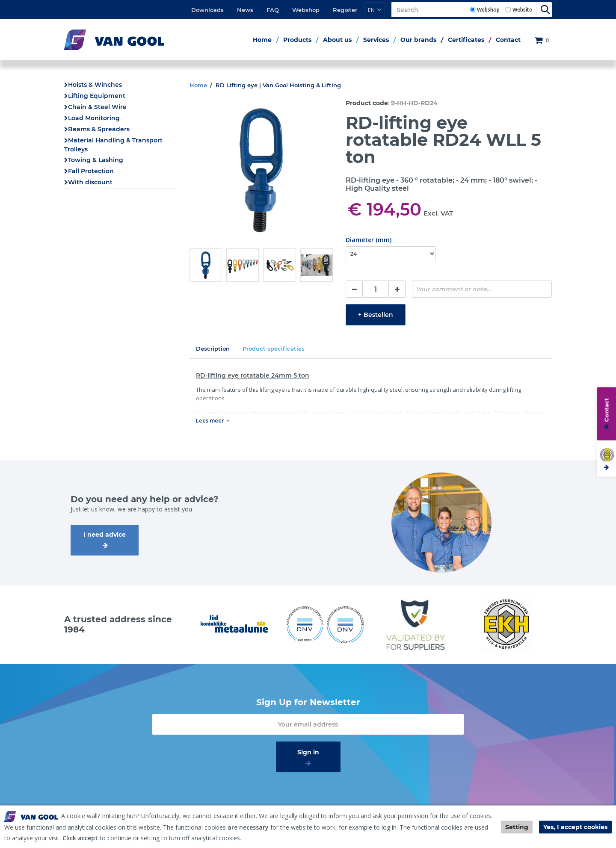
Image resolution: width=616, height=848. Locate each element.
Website (522, 10)
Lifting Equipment (97, 96)
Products (297, 40)
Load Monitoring (94, 118)
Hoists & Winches (95, 85)
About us (337, 40)
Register (345, 10)
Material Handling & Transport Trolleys (113, 145)
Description (213, 349)
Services (376, 40)
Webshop (306, 10)
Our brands (418, 40)
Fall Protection (91, 171)
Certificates (466, 40)
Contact (508, 40)
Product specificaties (274, 349)
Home (262, 40)
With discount (90, 182)
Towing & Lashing (96, 160)
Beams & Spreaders (99, 129)
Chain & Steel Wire (97, 107)
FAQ (273, 10)
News (245, 10)
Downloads (207, 10)
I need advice (105, 535)
